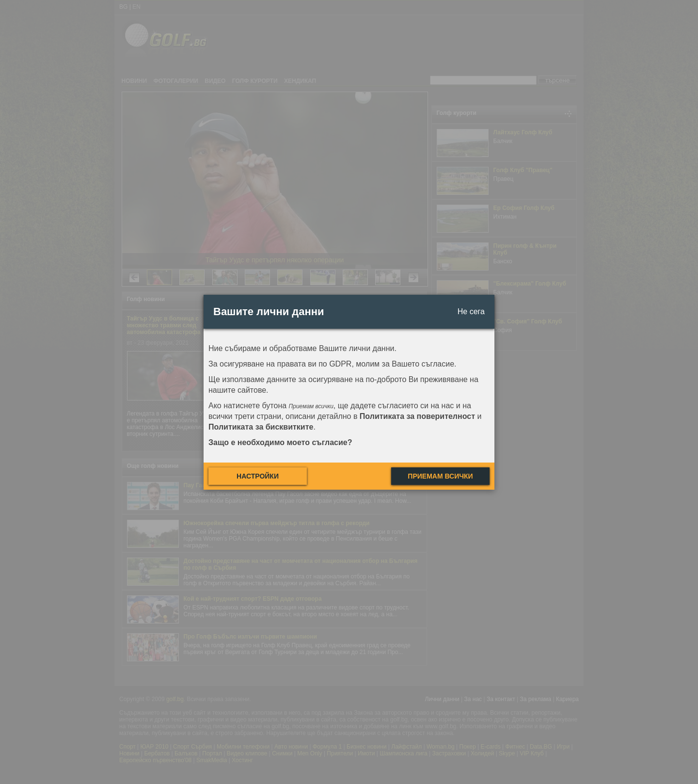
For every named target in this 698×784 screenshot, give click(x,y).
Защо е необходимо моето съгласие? (280, 442)
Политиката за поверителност (417, 416)
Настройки (258, 476)
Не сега (471, 312)
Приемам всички (440, 476)
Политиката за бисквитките (261, 427)
